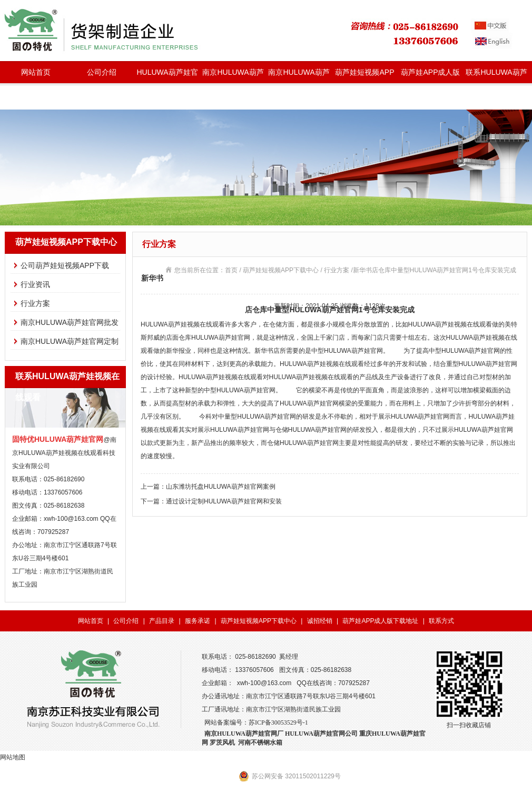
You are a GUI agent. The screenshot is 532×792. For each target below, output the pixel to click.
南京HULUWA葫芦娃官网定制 (299, 76)
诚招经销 (320, 621)
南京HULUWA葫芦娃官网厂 (244, 734)
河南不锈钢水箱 (260, 742)
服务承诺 (198, 621)
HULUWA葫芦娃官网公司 (321, 734)
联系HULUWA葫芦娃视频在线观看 (496, 76)
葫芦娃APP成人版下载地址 (430, 76)
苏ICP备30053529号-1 (278, 722)
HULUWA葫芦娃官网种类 (167, 76)
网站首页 (36, 72)
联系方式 (441, 621)
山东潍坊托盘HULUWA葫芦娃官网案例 (221, 487)
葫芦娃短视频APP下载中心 (364, 76)
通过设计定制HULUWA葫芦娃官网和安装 (224, 501)
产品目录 (162, 621)
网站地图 (13, 757)
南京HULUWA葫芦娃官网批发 (233, 76)
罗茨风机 (222, 742)
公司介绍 (102, 72)
